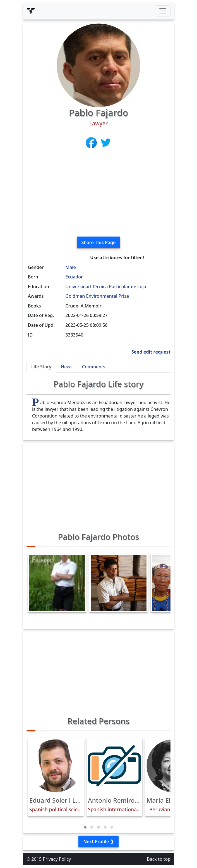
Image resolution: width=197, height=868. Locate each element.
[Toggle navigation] (163, 11)
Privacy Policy (57, 859)
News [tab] (67, 367)
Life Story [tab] (41, 367)
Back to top (159, 859)
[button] (85, 827)
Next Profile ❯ (98, 841)
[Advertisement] (98, 193)
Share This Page (99, 242)
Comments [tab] (94, 367)
